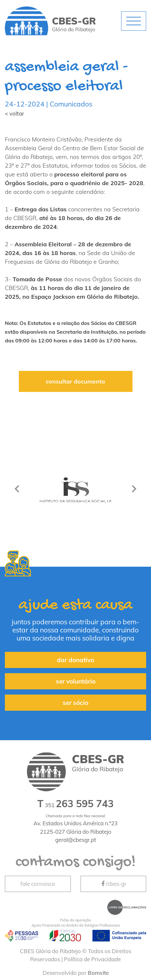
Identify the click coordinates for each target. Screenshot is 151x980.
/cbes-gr (113, 884)
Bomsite (98, 973)
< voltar (14, 113)
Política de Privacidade (92, 959)
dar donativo (75, 660)
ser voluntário (76, 681)
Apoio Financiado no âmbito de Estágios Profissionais (75, 923)
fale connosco (38, 884)
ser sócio (75, 703)
